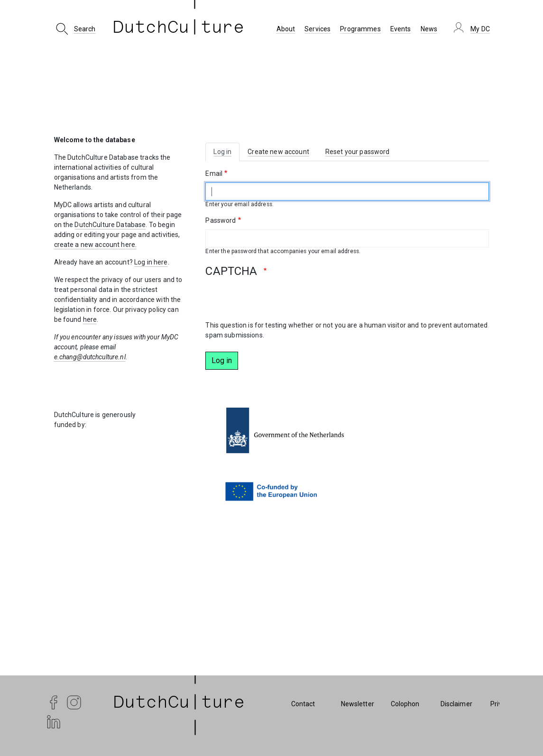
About (286, 29)
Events (401, 29)
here (90, 319)
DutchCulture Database (110, 225)
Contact (303, 704)
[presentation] (277, 302)
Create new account (278, 152)
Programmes (360, 29)
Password (221, 220)
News (429, 29)
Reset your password (358, 152)
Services (318, 29)
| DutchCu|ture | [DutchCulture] (179, 704)
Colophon (405, 704)
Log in (222, 152)
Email (214, 173)
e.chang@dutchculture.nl (90, 357)
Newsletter (358, 704)
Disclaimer (456, 704)
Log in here (151, 262)
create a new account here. (96, 245)
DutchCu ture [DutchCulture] (179, 29)
